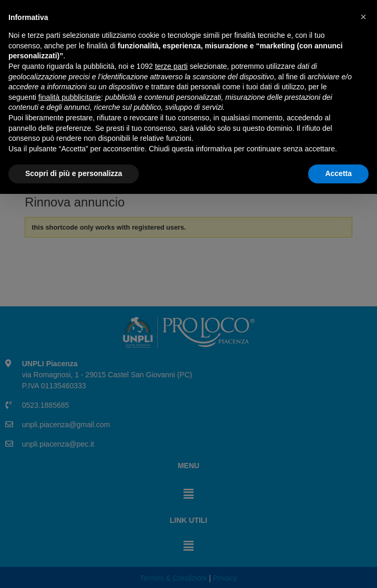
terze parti (171, 460)
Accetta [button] (338, 568)
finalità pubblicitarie (70, 491)
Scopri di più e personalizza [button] (74, 568)
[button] (363, 411)
